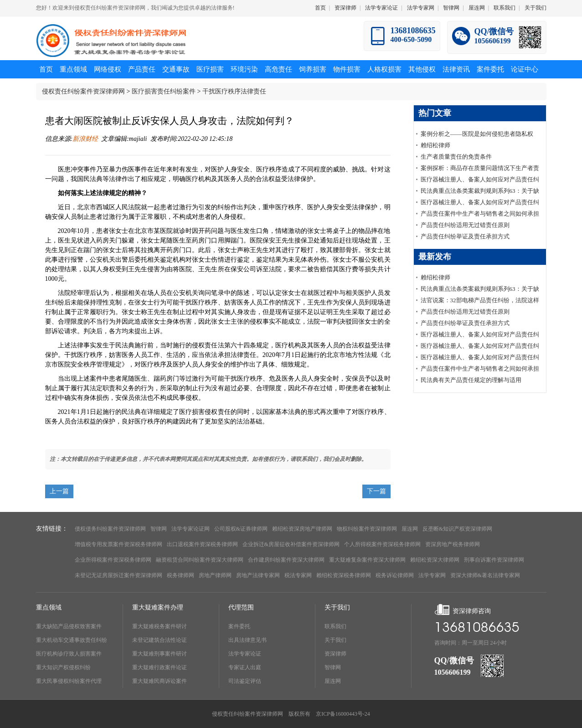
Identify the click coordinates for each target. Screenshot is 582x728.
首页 (320, 8)
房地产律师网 (215, 575)
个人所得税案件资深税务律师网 (382, 544)
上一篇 (59, 491)
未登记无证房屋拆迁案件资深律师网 (118, 575)
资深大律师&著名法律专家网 (485, 575)
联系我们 (505, 8)
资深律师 (345, 8)
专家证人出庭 (245, 667)
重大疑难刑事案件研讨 (160, 654)
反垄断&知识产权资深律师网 (457, 529)
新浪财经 (85, 139)
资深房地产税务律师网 (453, 544)
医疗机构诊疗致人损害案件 (69, 654)
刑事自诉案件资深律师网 (494, 560)
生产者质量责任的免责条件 (456, 157)
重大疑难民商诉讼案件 (160, 681)
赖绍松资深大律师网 (435, 560)
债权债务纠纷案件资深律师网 (110, 529)
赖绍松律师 (435, 145)
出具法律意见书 (247, 640)
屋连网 (477, 8)
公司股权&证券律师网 (241, 529)
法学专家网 (421, 8)
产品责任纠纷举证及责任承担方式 (465, 236)
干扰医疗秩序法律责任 (234, 91)
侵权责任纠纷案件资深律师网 (83, 91)
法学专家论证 (381, 8)
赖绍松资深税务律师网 (344, 575)
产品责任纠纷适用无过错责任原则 (465, 225)
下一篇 (376, 491)
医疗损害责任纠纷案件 (164, 91)
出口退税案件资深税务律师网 (202, 544)
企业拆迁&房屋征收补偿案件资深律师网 (291, 544)
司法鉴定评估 (245, 681)
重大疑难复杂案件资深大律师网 (367, 560)
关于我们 (536, 8)
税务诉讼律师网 (395, 575)
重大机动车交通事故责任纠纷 (72, 640)
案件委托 (239, 626)
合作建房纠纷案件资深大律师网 (286, 560)
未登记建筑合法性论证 (160, 640)
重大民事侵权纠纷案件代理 (69, 681)
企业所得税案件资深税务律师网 (113, 560)
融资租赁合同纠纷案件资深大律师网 (200, 560)
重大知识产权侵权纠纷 (63, 667)
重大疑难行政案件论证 (160, 667)
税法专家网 (298, 575)
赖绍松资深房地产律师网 (302, 529)
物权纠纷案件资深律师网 (367, 529)
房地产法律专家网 (258, 575)
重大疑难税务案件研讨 (160, 626)
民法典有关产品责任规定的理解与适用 (471, 380)
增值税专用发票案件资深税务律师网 (118, 544)
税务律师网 (180, 575)
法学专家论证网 (191, 529)
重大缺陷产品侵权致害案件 (69, 626)
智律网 (451, 8)
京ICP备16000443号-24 (343, 714)
